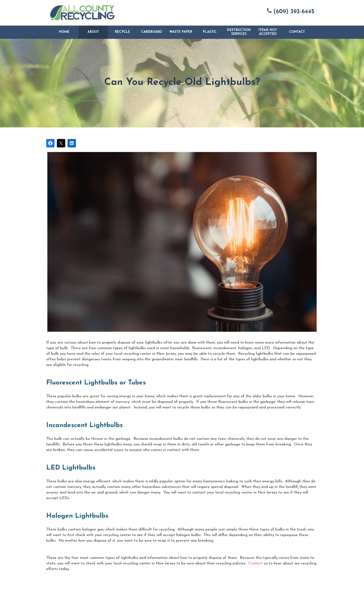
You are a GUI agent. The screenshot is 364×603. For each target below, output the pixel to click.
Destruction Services (239, 32)
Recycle (122, 32)
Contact (297, 32)
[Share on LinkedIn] (72, 143)
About (93, 32)
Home (64, 32)
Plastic (210, 32)
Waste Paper (181, 32)
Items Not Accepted (268, 32)
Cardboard (152, 32)
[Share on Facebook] (50, 143)
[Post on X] (61, 143)
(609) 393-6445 (291, 11)
